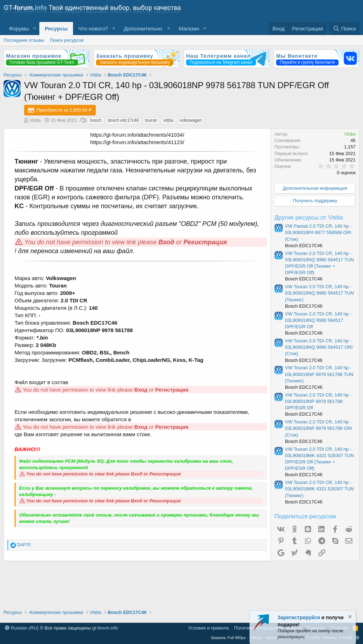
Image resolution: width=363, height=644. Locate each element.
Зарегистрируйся (299, 617)
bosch (96, 120)
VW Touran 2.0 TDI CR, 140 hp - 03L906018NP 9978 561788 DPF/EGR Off (318, 401)
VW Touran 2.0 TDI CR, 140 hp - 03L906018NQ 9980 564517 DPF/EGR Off (318, 320)
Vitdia (35, 120)
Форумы (19, 29)
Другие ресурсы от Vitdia (309, 218)
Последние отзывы (24, 40)
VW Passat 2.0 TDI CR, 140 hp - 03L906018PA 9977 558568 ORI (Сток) (318, 232)
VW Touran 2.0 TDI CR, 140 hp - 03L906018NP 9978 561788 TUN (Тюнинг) (319, 374)
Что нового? (93, 29)
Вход (166, 242)
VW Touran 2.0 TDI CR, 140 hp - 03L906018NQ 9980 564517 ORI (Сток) (319, 347)
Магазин (189, 29)
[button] (34, 29)
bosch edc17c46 (123, 120)
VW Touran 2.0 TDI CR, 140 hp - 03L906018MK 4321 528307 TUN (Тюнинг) (319, 489)
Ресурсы (56, 29)
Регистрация (205, 242)
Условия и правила (209, 628)
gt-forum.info (105, 628)
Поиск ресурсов (67, 40)
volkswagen (191, 120)
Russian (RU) (22, 628)
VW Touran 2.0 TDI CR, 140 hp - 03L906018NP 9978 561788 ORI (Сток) (319, 428)
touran (151, 120)
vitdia (168, 120)
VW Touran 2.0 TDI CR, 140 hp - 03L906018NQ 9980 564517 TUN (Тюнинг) (319, 293)
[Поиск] (344, 29)
